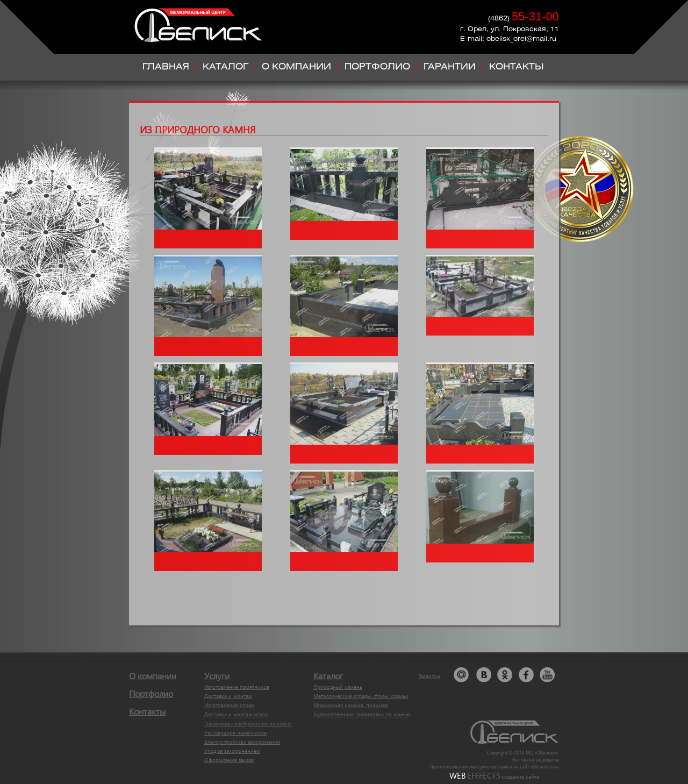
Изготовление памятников (237, 687)
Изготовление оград (229, 705)
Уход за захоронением (232, 751)
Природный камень (338, 687)
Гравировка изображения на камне (248, 723)
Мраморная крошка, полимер (351, 705)
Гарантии (429, 676)
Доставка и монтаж (228, 696)
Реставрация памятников (235, 732)
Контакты (147, 711)
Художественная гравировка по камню (362, 714)
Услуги (217, 676)
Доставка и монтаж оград (236, 714)
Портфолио (151, 693)
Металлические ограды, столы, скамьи (361, 696)
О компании (153, 676)
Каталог (328, 676)
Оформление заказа (229, 760)
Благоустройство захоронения (242, 742)
